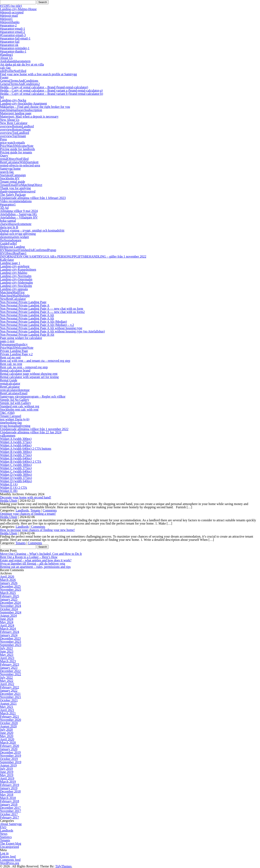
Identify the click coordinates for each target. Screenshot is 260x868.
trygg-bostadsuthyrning (15, 426)
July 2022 (6, 677)
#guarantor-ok (9, 45)
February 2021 (10, 717)
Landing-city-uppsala (14, 289)
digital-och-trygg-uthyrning (18, 234)
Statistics (6, 837)
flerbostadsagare (11, 240)
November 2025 (11, 590)
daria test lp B (9, 227)
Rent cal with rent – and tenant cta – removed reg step (35, 361)
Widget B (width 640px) (16, 458)
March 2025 (8, 593)
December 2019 (10, 752)
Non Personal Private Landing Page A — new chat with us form (42, 309)
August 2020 (8, 726)
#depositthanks (10, 22)
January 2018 (9, 804)
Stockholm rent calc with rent (19, 409)
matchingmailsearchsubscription (21, 110)
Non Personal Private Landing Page (23, 302)
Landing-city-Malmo (14, 273)
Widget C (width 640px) (16, 471)
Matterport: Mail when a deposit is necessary (29, 116)
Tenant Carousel (11, 416)
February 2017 (10, 817)
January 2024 (9, 635)
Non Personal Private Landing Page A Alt (27, 315)
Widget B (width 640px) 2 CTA (21, 462)
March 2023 (8, 661)
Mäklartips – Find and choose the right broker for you (35, 107)
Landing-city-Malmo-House (18, 9)
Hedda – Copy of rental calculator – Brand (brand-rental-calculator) (44, 87)
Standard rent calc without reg (20, 406)
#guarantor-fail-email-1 (15, 38)
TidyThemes (63, 866)
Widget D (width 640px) (16, 481)
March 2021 (8, 713)
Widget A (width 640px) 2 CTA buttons (26, 449)
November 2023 (11, 642)
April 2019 (7, 778)
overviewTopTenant (13, 136)
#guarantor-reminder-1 (15, 48)
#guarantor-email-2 (12, 32)
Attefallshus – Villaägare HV (19, 217)
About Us (6, 58)
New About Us (10, 120)
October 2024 (9, 609)
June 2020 (7, 733)
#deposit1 (6, 19)
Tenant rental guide (12, 182)
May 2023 (7, 655)
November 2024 (11, 606)
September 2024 (11, 612)
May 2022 (7, 681)
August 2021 (8, 703)
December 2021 (10, 694)
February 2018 (10, 801)
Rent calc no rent (11, 364)
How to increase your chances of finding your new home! (37, 530)
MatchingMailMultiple (15, 296)
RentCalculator (10, 387)
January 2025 (9, 599)
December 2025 (10, 586)
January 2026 (9, 583)
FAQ (3, 827)
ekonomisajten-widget (14, 237)
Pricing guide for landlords (17, 149)
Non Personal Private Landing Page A (25, 305)
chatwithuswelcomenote (16, 224)
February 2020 (10, 746)
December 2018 (10, 791)
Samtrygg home (10, 169)
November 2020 (11, 720)
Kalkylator (7, 260)
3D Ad (4, 208)
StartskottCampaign (13, 175)
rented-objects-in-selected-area (20, 165)
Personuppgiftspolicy (14, 344)
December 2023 (10, 638)
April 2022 (7, 684)
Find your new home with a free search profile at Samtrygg (38, 74)
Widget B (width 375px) (16, 455)
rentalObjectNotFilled (14, 159)
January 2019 (9, 788)
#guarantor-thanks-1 (13, 51)
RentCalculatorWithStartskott (19, 162)
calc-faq (5, 68)
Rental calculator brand (15, 370)
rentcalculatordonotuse (15, 390)
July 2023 (6, 648)
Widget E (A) (9, 484)
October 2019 (9, 759)
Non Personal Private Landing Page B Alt (27, 335)
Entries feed (8, 857)
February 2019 (10, 785)
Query (4, 156)
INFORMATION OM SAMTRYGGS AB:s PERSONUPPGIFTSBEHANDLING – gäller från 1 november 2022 (73, 256)
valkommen (8, 436)
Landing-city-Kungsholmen (18, 269)
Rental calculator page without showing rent (29, 374)
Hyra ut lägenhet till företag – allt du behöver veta (32, 564)
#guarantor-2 (8, 25)
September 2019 (11, 762)
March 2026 (8, 580)
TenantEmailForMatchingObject (21, 185)
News (4, 834)
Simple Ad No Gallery (15, 400)
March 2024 (8, 629)
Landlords (22, 510)
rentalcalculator (10, 383)
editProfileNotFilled (13, 71)
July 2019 (6, 769)
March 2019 (8, 782)
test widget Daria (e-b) (15, 419)
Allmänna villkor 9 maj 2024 (19, 211)
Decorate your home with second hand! (26, 497)
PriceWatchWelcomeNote (17, 146)
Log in (4, 853)
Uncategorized (9, 847)
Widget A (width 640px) (16, 445)
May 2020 (7, 736)
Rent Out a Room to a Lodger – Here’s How (29, 557)
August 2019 (8, 765)
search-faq (7, 172)
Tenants (35, 510)
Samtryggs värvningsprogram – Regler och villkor (33, 396)
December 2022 (10, 671)
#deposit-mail (9, 16)
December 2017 (10, 808)
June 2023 (7, 651)
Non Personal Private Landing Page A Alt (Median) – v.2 (37, 325)
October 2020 (9, 723)
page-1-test (7, 341)
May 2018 (7, 795)
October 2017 (9, 814)
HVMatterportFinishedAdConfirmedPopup (28, 250)
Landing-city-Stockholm (16, 286)
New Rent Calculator (14, 123)
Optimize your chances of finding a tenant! (28, 514)
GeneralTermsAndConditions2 (20, 84)
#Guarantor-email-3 (13, 35)
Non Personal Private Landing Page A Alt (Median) (33, 322)
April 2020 (7, 739)
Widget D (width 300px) (16, 475)
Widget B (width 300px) (16, 452)
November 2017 (11, 811)
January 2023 (9, 668)
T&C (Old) (7, 413)
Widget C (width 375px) (16, 468)
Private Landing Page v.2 (16, 354)
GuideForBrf (8, 243)
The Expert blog (11, 843)
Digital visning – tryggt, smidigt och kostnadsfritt (32, 230)
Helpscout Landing (12, 247)
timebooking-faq (11, 423)
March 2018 (8, 798)
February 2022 (10, 687)
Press (3, 139)
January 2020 (9, 749)
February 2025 (10, 596)
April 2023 (7, 658)
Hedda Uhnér (9, 501)
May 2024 (7, 622)
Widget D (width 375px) (16, 478)
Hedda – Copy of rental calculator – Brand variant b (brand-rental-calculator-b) (51, 94)
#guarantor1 (8, 204)
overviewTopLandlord (15, 133)
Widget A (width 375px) (16, 442)
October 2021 (9, 700)
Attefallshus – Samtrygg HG (19, 214)
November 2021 (11, 697)
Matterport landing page (16, 113)
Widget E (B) (9, 491)
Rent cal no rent (10, 357)
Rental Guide (9, 380)
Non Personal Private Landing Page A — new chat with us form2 (42, 312)
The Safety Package (13, 195)
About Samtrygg (11, 824)
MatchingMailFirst (12, 292)
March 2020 (8, 743)
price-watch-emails (12, 143)
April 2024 (7, 625)
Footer (4, 77)
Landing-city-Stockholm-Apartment (23, 103)
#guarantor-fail (10, 42)
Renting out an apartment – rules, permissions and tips (35, 567)
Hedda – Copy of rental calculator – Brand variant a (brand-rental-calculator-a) (51, 90)
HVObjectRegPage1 (13, 253)
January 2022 (9, 690)
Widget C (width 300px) (16, 465)
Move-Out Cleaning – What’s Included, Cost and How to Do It (41, 554)
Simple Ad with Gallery (15, 403)
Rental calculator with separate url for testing (29, 377)
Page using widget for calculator (21, 338)
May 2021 (7, 707)
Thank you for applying (15, 188)
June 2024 (7, 619)
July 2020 (6, 730)
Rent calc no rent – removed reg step (24, 367)
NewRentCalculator (13, 299)
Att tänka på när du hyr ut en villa (22, 64)
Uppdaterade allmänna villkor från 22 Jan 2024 (31, 432)
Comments (50, 510)
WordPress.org (10, 863)
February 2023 (10, 664)
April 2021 (7, 710)
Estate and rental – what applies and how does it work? (36, 560)
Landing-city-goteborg (15, 266)
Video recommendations (16, 201)
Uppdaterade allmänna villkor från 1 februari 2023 (33, 198)
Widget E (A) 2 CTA (14, 488)
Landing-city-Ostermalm (16, 279)
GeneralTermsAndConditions (19, 81)
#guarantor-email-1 (12, 29)
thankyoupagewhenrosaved (18, 191)
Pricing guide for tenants (16, 152)
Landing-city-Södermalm (16, 283)
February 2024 (10, 632)
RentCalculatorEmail (14, 393)
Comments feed (10, 860)
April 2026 (7, 577)
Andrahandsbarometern (15, 61)
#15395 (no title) (11, 6)
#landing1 (6, 55)
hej (2, 97)
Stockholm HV (10, 178)
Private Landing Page (14, 351)
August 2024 (8, 616)
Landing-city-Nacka (13, 100)
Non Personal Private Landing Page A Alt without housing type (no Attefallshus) (52, 331)
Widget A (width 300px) (16, 439)
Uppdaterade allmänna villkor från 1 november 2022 (34, 429)
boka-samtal (8, 221)
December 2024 (10, 603)
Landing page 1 (10, 263)
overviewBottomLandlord (17, 126)
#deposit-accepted (12, 12)
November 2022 (11, 674)
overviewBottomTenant (15, 130)
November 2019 (11, 756)
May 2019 (7, 775)
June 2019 (7, 772)
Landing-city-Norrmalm (16, 276)
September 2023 (11, 645)
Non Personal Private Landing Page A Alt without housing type (41, 328)
